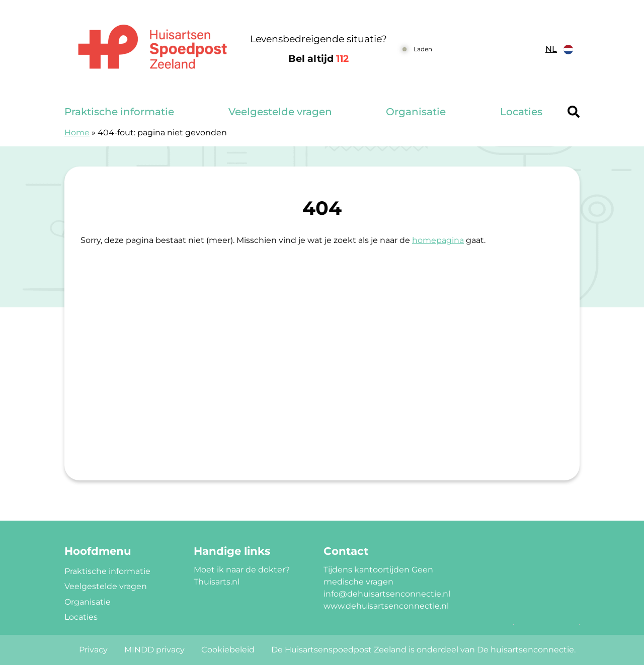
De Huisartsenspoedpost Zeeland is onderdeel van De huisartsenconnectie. (423, 650)
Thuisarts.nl (217, 582)
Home (77, 133)
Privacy (93, 650)
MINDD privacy (154, 650)
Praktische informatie (119, 112)
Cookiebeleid (228, 650)
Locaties (521, 112)
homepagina (438, 240)
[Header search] (574, 112)
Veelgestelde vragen (280, 112)
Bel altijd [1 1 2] (318, 59)
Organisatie (416, 112)
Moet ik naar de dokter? (242, 570)
